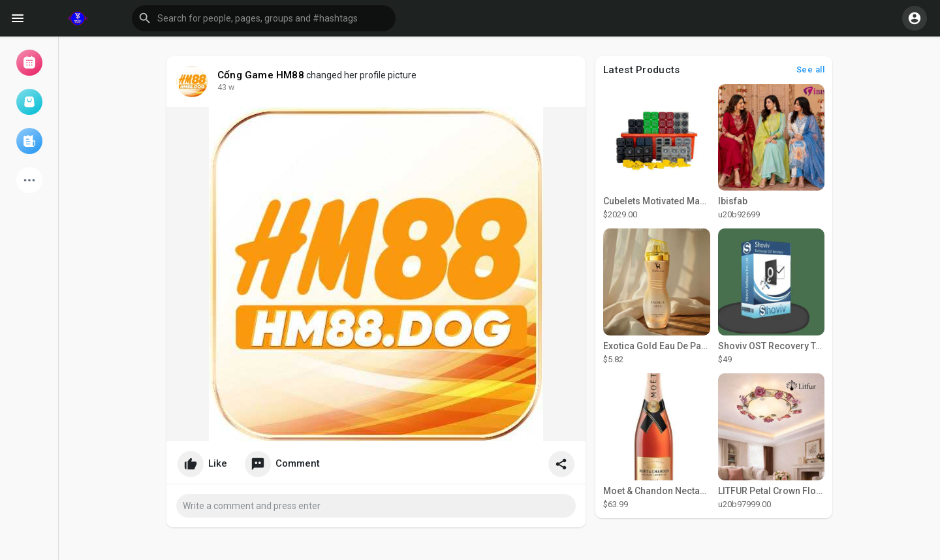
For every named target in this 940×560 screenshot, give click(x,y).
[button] (264, 18)
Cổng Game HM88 (261, 75)
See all (811, 70)
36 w (226, 87)
